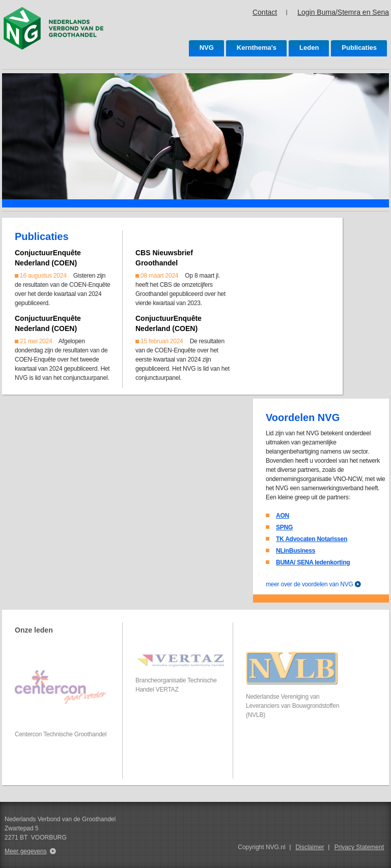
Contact (265, 12)
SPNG (284, 527)
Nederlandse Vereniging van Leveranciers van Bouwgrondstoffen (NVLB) (292, 706)
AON (283, 516)
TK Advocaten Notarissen (312, 539)
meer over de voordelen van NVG (310, 584)
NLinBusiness (296, 551)
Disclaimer (310, 847)
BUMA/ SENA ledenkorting (313, 562)
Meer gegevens (26, 851)
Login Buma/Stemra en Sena (343, 12)
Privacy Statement (359, 847)
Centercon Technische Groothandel (61, 734)
